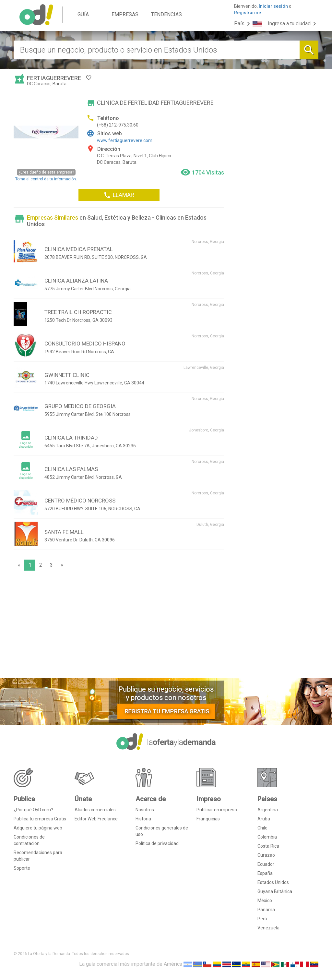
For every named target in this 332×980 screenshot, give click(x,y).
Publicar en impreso (217, 810)
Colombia (267, 837)
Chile (262, 828)
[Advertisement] (119, 626)
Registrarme (248, 13)
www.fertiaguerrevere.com (125, 140)
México (265, 901)
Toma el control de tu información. (46, 175)
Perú (262, 919)
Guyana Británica (275, 891)
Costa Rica (268, 846)
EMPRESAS (125, 14)
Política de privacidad (157, 843)
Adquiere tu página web (38, 828)
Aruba (264, 819)
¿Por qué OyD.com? (33, 810)
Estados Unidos (273, 882)
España (265, 873)
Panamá (266, 910)
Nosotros (145, 810)
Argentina (268, 810)
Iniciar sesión (273, 6)
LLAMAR (119, 195)
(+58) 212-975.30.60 (118, 125)
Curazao (266, 855)
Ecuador (266, 864)
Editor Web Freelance (96, 819)
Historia (143, 819)
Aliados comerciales (95, 810)
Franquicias (208, 819)
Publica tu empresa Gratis (40, 819)
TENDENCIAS (166, 14)
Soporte (22, 868)
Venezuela (268, 928)
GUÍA (83, 14)
